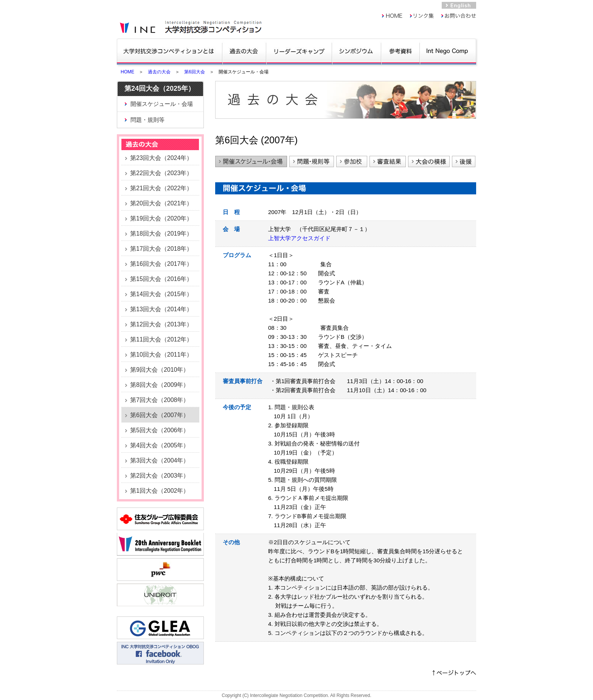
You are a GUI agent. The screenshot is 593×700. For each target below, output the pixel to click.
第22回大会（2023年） (161, 173)
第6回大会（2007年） (160, 415)
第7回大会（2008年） (160, 400)
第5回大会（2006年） (160, 430)
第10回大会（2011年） (161, 355)
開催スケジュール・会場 (162, 104)
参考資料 (400, 51)
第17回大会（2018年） (161, 249)
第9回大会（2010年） (160, 370)
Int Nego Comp (448, 51)
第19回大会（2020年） (161, 218)
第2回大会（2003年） (160, 476)
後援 (464, 161)
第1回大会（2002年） (160, 491)
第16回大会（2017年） (161, 264)
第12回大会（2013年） (161, 324)
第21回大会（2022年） (161, 188)
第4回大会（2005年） (160, 445)
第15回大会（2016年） (161, 279)
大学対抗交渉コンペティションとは (169, 51)
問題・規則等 (147, 120)
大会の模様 (429, 161)
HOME (127, 72)
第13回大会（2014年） (161, 309)
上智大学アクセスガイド (299, 238)
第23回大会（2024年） (161, 158)
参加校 (352, 161)
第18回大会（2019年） (161, 234)
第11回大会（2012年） (161, 339)
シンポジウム (356, 51)
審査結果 (388, 161)
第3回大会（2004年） (160, 460)
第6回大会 (195, 72)
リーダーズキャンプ (299, 51)
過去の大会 (244, 51)
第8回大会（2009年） (160, 385)
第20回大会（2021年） (161, 203)
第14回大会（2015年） (161, 294)
